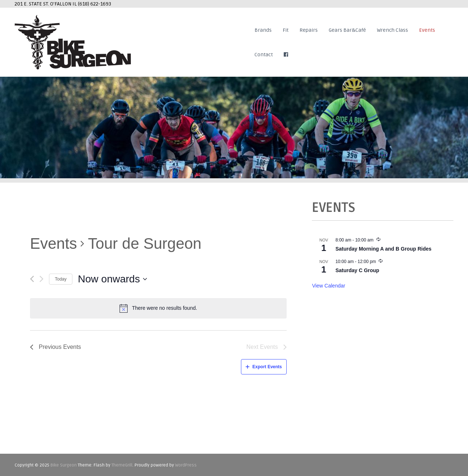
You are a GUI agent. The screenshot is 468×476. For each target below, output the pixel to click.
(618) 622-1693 (95, 4)
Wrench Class (392, 30)
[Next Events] (41, 279)
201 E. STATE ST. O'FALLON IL (46, 4)
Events (427, 30)
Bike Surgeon (64, 465)
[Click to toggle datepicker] (112, 279)
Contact (264, 55)
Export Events (264, 367)
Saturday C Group (357, 270)
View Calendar (329, 286)
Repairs (309, 30)
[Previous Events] (32, 279)
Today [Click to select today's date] (61, 279)
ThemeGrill (122, 465)
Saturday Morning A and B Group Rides (383, 249)
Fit (286, 30)
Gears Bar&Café (347, 30)
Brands (263, 30)
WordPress (186, 465)
